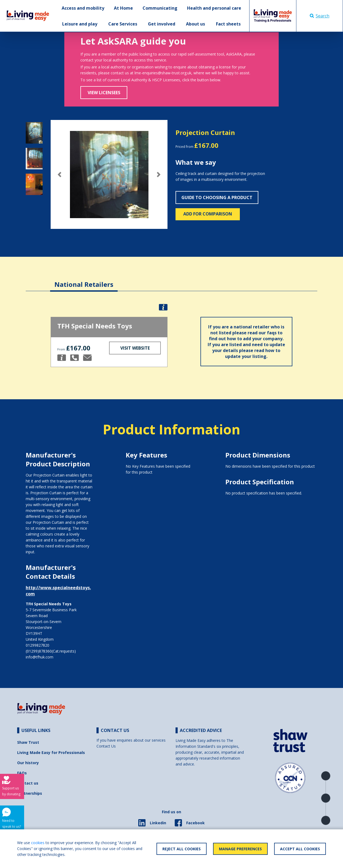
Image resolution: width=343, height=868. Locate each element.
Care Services (123, 24)
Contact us (28, 783)
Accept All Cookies (300, 849)
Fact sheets (228, 24)
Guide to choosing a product (217, 197)
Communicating (160, 8)
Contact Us (106, 746)
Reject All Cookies (182, 849)
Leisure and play (80, 24)
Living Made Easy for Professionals (51, 752)
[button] (59, 175)
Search (320, 16)
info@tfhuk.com (40, 657)
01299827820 (38, 645)
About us (195, 24)
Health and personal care (214, 8)
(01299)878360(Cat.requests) (51, 651)
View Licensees (104, 93)
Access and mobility (83, 8)
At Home (123, 8)
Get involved (162, 24)
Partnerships (30, 793)
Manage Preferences (240, 849)
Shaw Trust (28, 742)
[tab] (84, 280)
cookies (38, 843)
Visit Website (135, 348)
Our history (28, 763)
